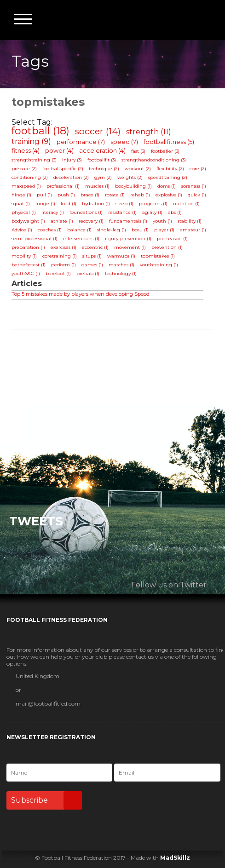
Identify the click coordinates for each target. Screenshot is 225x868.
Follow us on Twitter (169, 585)
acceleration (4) (102, 150)
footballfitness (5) (169, 142)
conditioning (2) (30, 177)
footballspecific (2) (63, 169)
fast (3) (138, 151)
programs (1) (153, 204)
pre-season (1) (172, 239)
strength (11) (149, 132)
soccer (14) (98, 131)
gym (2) (103, 177)
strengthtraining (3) (34, 160)
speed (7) (124, 142)
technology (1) (121, 273)
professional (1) (63, 186)
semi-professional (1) (35, 239)
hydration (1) (96, 204)
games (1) (92, 265)
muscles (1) (97, 186)
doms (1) (167, 186)
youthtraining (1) (159, 265)
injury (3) (72, 160)
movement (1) (130, 247)
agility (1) (152, 212)
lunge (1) (45, 204)
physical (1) (24, 212)
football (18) (40, 131)
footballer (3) (165, 151)
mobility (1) (24, 256)
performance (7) (81, 142)
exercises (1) (63, 247)
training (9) (31, 141)
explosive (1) (169, 195)
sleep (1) (124, 204)
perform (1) (63, 265)
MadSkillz (175, 858)
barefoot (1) (58, 273)
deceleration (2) (71, 177)
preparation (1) (28, 247)
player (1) (164, 230)
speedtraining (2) (168, 177)
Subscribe (46, 800)
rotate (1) (115, 195)
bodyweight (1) (28, 221)
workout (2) (138, 169)
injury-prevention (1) (128, 239)
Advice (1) (22, 230)
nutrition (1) (186, 204)
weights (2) (130, 177)
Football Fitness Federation (205, 20)
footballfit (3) (102, 160)
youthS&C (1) (26, 273)
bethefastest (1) (29, 265)
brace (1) (90, 195)
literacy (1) (53, 212)
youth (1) (162, 221)
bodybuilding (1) (133, 186)
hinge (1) (21, 195)
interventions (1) (81, 239)
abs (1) (175, 212)
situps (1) (92, 256)
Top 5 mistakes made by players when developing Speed (81, 294)
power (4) (59, 150)
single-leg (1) (112, 230)
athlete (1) (62, 221)
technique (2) (104, 169)
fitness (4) (26, 150)
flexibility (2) (170, 169)
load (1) (69, 204)
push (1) (66, 195)
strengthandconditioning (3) (154, 160)
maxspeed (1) (26, 186)
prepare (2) (24, 169)
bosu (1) (140, 230)
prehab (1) (88, 273)
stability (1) (190, 221)
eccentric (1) (95, 247)
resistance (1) (122, 212)
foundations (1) (86, 212)
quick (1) (197, 195)
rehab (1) (140, 195)
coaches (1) (50, 230)
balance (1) (79, 230)
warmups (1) (121, 256)
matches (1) (121, 265)
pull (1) (44, 195)
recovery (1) (91, 221)
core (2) (198, 169)
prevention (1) (167, 247)
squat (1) (21, 204)
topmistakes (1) (158, 256)
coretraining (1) (60, 256)
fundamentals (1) (128, 221)
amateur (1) (193, 230)
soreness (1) (194, 186)
